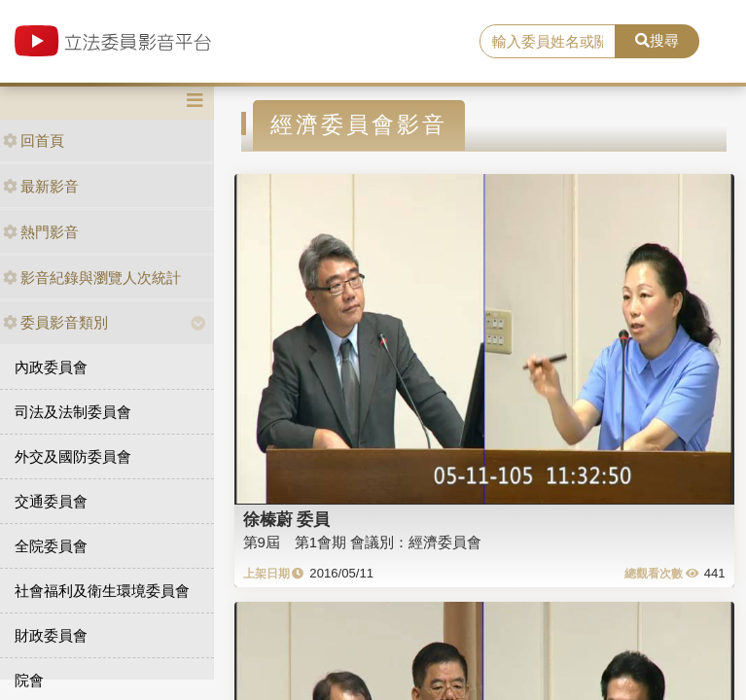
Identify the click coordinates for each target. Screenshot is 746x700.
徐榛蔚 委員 (287, 519)
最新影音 (41, 186)
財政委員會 (51, 635)
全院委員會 (51, 546)
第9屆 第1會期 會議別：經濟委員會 (363, 542)
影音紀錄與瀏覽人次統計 (92, 278)
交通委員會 (51, 501)
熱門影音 (41, 232)
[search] (547, 42)
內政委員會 (51, 367)
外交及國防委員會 (73, 456)
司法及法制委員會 (73, 412)
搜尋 (657, 40)
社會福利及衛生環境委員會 (102, 591)
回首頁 (34, 140)
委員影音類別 (55, 322)
